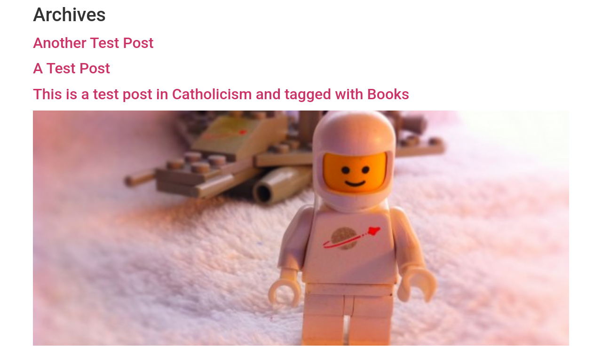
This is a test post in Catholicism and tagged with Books (221, 94)
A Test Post (71, 68)
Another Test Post (93, 43)
